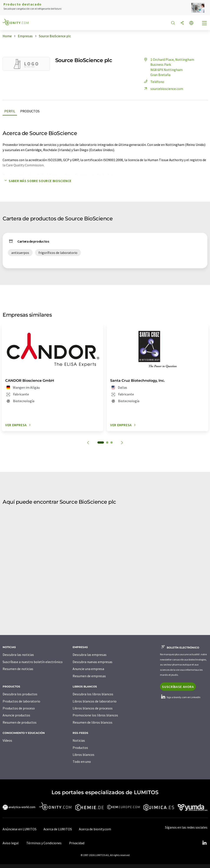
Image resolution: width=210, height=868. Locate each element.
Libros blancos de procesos (93, 708)
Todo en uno (82, 762)
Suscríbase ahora (178, 687)
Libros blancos (83, 755)
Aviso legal (11, 843)
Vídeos (7, 740)
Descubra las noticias (18, 655)
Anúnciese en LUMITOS (20, 829)
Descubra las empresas (90, 655)
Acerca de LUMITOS (58, 829)
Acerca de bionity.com (95, 829)
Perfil (10, 111)
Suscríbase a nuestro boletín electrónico (33, 662)
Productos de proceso (19, 708)
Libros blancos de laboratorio (95, 701)
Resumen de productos (20, 722)
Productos (30, 111)
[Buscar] (173, 23)
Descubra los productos (20, 694)
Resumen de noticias (18, 669)
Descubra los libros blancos (93, 694)
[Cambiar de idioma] (191, 23)
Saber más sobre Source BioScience (37, 181)
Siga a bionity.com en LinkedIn (180, 697)
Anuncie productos (16, 715)
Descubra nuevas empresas (92, 662)
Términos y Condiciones (44, 843)
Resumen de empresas (89, 676)
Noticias (79, 740)
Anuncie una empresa (88, 669)
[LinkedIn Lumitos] (204, 843)
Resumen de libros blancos (92, 722)
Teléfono (153, 82)
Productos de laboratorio (21, 701)
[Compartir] (182, 23)
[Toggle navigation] (205, 24)
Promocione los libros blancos (95, 715)
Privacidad (77, 843)
